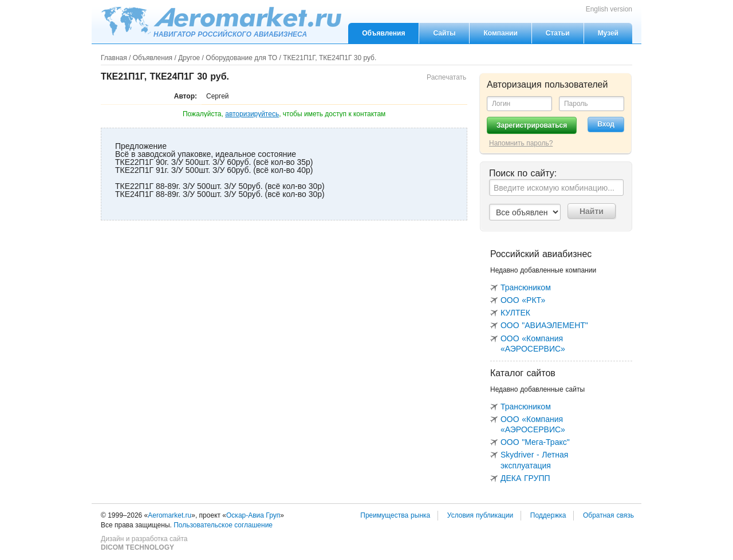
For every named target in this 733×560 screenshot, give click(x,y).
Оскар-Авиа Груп (253, 515)
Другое (189, 58)
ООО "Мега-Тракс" (535, 442)
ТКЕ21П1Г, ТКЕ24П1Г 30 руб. (330, 58)
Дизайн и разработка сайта (144, 543)
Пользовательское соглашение (223, 525)
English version (609, 9)
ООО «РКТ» (523, 300)
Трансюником (526, 287)
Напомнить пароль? (521, 143)
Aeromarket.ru (221, 21)
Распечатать (446, 77)
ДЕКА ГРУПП (525, 478)
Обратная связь (608, 515)
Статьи (558, 33)
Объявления (383, 33)
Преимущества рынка (395, 515)
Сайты (444, 33)
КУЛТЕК (515, 313)
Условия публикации (480, 515)
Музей (608, 33)
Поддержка (548, 515)
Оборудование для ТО (241, 58)
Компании (500, 33)
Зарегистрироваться (532, 125)
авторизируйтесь (252, 114)
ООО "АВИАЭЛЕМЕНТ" (544, 325)
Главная (114, 58)
